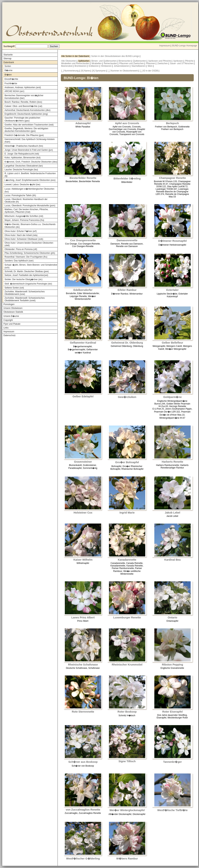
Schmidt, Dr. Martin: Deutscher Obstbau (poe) (27, 271)
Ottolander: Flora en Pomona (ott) (21, 249)
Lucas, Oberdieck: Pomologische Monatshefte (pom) (30, 206)
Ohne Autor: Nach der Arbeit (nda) (21, 235)
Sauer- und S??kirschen (182, 63)
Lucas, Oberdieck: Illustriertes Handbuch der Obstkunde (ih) (26, 201)
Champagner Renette (172, 178)
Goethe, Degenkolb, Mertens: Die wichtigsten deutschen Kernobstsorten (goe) (26, 130)
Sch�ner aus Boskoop (83, 762)
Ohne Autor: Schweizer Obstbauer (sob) (24, 239)
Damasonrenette (127, 240)
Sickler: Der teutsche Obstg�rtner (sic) (24, 279)
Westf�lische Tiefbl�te (172, 810)
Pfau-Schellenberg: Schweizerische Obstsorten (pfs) (30, 253)
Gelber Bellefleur (172, 343)
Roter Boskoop (127, 712)
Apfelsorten (84, 61)
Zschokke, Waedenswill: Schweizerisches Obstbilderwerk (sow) (25, 293)
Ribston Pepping (172, 665)
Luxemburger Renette (127, 618)
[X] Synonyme (99, 71)
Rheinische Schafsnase (83, 665)
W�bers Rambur (127, 859)
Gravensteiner (83, 462)
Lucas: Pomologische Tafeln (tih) (20, 195)
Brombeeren (81, 66)
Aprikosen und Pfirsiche (160, 61)
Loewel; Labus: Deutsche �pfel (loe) (22, 185)
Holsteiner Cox (83, 513)
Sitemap (7, 59)
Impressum (165, 46)
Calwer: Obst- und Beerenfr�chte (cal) (23, 106)
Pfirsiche (189, 61)
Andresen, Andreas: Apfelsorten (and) (23, 87)
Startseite (8, 55)
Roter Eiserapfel (172, 712)
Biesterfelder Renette (83, 178)
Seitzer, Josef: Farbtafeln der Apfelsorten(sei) (26, 275)
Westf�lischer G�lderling (83, 859)
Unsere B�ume (11, 316)
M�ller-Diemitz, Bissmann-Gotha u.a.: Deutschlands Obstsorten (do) (30, 226)
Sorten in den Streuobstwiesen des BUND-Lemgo (115, 56)
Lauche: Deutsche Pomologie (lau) (21, 170)
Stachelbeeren (139, 66)
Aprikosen (178, 61)
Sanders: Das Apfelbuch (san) (19, 261)
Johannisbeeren (122, 66)
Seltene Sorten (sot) (14, 288)
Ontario (172, 618)
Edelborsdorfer (83, 290)
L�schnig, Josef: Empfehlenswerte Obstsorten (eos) (30, 180)
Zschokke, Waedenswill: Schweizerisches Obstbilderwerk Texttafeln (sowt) (25, 299)
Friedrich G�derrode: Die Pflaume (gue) (24, 135)
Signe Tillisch (127, 761)
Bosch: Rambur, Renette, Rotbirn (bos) (23, 102)
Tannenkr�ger (173, 762)
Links (6, 328)
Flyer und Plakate (12, 324)
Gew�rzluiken (127, 397)
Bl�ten (8, 75)
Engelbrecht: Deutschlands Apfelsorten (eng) (26, 114)
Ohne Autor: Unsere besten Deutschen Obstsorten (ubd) (29, 244)
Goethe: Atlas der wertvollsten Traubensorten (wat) (29, 125)
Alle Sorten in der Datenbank (75, 56)
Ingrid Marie (127, 513)
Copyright (8, 320)
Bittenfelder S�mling (127, 179)
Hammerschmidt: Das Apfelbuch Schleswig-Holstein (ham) (30, 141)
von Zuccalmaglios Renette (83, 810)
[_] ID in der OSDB (149, 71)
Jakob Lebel (173, 513)
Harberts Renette (172, 462)
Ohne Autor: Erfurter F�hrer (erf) (21, 231)
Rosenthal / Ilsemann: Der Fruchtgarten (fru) (26, 257)
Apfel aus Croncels (127, 123)
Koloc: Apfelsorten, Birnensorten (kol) (23, 158)
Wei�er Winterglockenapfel (127, 810)
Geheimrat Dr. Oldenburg (127, 343)
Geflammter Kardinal (83, 343)
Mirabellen (97, 63)
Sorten (8, 66)
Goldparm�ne (172, 397)
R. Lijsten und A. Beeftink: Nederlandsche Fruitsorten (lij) (30, 175)
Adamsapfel (83, 123)
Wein (150, 66)
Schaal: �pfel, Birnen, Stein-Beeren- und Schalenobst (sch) (31, 266)
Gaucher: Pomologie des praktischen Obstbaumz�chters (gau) (22, 119)
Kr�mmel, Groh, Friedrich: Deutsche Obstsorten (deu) (31, 162)
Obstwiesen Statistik (13, 312)
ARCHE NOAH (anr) (14, 91)
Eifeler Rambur (127, 290)
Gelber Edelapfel (83, 396)
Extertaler (172, 290)
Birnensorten (125, 61)
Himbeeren (107, 66)
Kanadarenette (127, 560)
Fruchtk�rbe (11, 83)
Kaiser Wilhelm (83, 560)
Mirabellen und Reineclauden (76, 63)
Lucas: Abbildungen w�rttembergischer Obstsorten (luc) (29, 190)
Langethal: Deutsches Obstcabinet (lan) (24, 166)
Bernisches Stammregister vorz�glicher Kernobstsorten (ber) (24, 97)
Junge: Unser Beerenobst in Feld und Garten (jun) (29, 150)
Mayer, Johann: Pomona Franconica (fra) (24, 220)
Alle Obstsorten (69, 61)
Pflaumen (151, 63)
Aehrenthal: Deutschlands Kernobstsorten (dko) (28, 110)
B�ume (8, 70)
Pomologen (9, 304)
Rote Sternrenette (83, 712)
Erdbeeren (94, 66)
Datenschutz (10, 335)
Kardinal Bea (172, 560)
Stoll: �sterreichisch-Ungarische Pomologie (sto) (28, 284)
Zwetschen (163, 63)
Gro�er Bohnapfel (127, 462)
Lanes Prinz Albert (83, 618)
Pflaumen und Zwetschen (132, 63)
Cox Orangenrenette (83, 240)
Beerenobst (67, 66)
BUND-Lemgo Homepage (185, 46)
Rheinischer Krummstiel (127, 665)
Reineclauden (111, 63)
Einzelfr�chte (11, 79)
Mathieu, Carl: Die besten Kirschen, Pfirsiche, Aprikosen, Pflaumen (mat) (26, 211)
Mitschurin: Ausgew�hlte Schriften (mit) (24, 216)
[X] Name (85, 71)
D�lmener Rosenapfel (173, 241)
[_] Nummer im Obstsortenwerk (123, 71)
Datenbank (9, 62)
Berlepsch (172, 123)
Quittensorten (140, 61)
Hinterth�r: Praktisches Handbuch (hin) (24, 146)
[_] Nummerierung (70, 71)
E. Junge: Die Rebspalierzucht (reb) (22, 154)
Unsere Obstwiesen (13, 308)
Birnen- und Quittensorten (104, 61)
